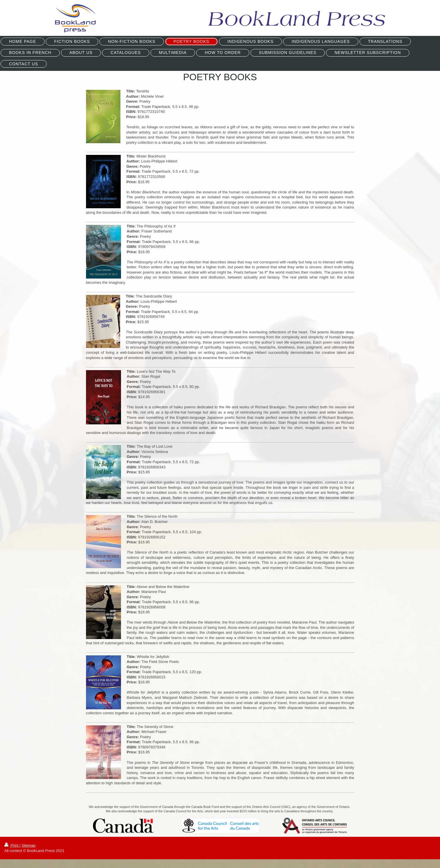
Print (12, 845)
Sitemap (29, 845)
